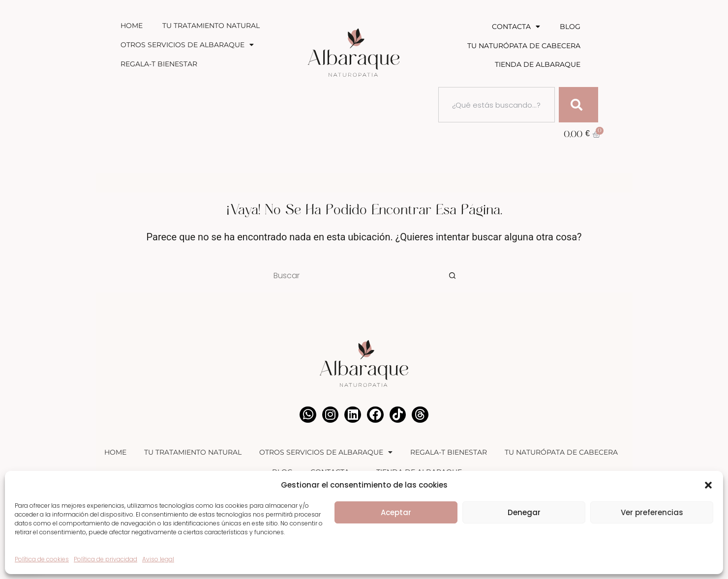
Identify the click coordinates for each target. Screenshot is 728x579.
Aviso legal (158, 559)
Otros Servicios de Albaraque (187, 45)
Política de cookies (42, 559)
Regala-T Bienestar (159, 64)
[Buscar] (578, 105)
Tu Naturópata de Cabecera (524, 46)
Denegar (524, 512)
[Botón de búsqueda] (453, 275)
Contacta (516, 27)
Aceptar (396, 512)
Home (132, 26)
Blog (570, 27)
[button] (708, 485)
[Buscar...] (354, 275)
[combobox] (497, 105)
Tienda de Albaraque (538, 64)
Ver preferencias (652, 512)
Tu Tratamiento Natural (211, 26)
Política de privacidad (106, 559)
